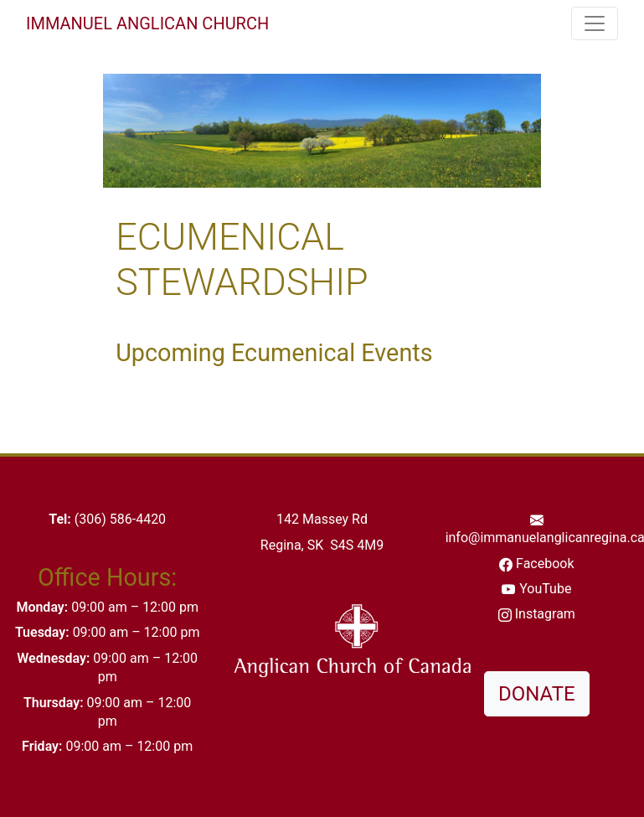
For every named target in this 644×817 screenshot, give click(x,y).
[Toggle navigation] (595, 23)
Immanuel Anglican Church (147, 23)
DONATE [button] (537, 694)
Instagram (545, 614)
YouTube (545, 589)
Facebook (545, 564)
